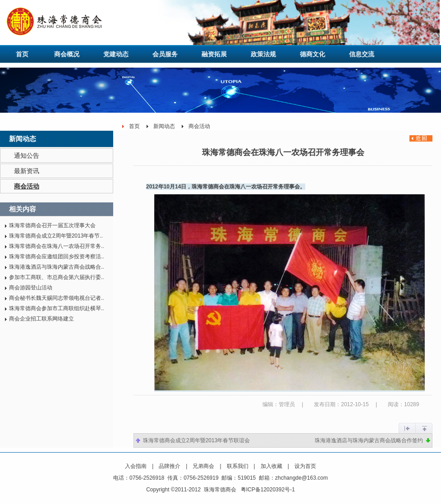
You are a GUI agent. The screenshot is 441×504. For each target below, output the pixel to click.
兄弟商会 (203, 466)
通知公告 (27, 156)
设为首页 (305, 466)
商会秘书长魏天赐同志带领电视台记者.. (57, 298)
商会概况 (67, 54)
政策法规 (263, 54)
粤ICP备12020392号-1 (268, 490)
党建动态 (116, 54)
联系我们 (238, 466)
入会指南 (136, 466)
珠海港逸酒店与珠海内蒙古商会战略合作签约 (369, 440)
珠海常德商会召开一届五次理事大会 (52, 225)
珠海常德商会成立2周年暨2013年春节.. (56, 236)
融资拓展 (214, 54)
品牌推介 (170, 466)
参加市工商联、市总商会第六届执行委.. (57, 277)
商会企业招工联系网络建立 (41, 319)
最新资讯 (27, 171)
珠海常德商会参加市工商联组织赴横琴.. (57, 308)
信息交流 (362, 54)
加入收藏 (271, 466)
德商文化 (312, 54)
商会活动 (27, 186)
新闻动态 (164, 126)
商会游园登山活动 (31, 288)
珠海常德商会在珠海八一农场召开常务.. (57, 246)
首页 (22, 54)
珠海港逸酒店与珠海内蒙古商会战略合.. (57, 267)
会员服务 (165, 54)
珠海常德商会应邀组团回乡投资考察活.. (57, 257)
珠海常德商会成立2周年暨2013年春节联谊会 (196, 440)
